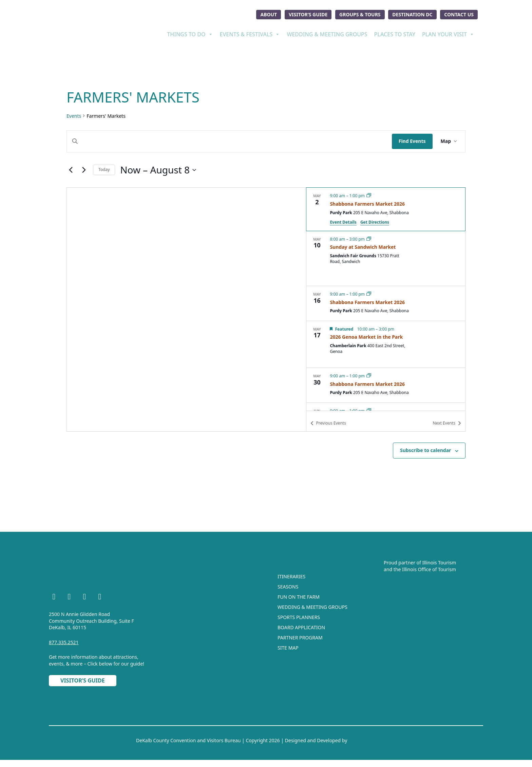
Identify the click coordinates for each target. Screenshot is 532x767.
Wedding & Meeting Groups (327, 34)
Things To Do (190, 34)
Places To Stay (395, 34)
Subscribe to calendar (425, 450)
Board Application (301, 627)
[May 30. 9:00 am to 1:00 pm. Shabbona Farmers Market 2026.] (386, 385)
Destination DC (412, 14)
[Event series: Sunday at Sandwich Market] (369, 239)
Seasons (288, 587)
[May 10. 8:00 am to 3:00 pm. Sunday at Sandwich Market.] (386, 258)
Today (104, 170)
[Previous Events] (71, 170)
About (269, 14)
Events (74, 116)
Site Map (288, 648)
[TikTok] (100, 598)
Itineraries (291, 576)
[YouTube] (84, 598)
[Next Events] (84, 170)
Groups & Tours (360, 14)
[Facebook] (54, 598)
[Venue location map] (186, 310)
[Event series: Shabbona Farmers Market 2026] (369, 196)
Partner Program (300, 638)
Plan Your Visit (448, 34)
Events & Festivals (250, 34)
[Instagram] (69, 598)
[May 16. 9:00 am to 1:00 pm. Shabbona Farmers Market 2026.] (386, 303)
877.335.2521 (64, 642)
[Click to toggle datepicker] (158, 170)
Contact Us (459, 14)
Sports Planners (299, 617)
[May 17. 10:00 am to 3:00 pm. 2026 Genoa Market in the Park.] (386, 344)
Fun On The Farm (299, 597)
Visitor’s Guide (308, 14)
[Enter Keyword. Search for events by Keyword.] (229, 141)
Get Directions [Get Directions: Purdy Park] (375, 222)
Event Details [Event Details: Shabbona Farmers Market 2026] (343, 222)
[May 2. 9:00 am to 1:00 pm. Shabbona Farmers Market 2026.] (386, 209)
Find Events (412, 141)
